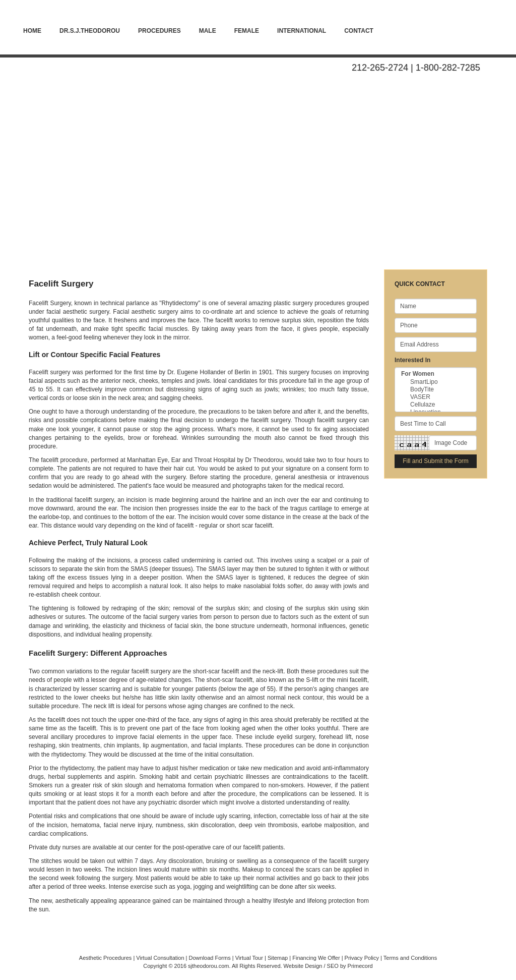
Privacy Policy (362, 958)
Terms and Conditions (410, 958)
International (302, 31)
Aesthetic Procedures (106, 958)
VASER (436, 397)
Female (247, 31)
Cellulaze (436, 405)
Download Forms (210, 958)
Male (208, 31)
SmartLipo (436, 382)
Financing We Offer (316, 958)
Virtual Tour (249, 958)
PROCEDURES (159, 31)
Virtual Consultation (160, 958)
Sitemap (278, 958)
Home (32, 31)
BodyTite (436, 390)
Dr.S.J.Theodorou (90, 31)
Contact (359, 31)
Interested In (412, 360)
